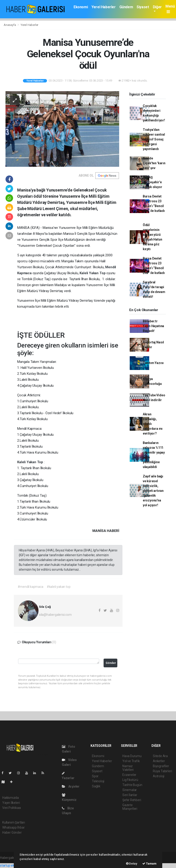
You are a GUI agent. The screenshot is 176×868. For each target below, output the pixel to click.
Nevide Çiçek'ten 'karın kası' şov (154, 163)
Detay (132, 864)
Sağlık (96, 786)
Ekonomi (81, 7)
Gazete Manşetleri (130, 807)
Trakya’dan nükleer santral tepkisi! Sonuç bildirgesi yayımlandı (154, 139)
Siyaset (143, 7)
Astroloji (159, 776)
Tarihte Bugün (132, 785)
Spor (95, 776)
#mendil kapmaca (30, 587)
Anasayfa (10, 25)
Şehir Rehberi (132, 800)
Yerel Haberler (103, 7)
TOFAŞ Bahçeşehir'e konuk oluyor (153, 182)
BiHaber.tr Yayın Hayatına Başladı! (153, 326)
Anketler (159, 761)
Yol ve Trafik (131, 761)
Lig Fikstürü (130, 780)
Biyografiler (161, 766)
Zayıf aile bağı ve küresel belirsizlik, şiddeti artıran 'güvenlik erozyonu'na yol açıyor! (153, 491)
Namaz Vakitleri (128, 768)
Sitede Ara (160, 756)
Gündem (126, 7)
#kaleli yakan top (59, 587)
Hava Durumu (132, 756)
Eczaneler (129, 775)
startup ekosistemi (13, 865)
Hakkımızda (11, 798)
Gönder (111, 663)
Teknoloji (98, 781)
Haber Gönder (12, 832)
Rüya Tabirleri (162, 771)
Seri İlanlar (130, 795)
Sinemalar (130, 790)
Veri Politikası (12, 808)
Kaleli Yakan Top (93, 273)
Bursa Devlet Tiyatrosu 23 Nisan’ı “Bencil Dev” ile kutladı (154, 206)
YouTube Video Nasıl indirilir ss (154, 400)
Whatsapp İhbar (13, 827)
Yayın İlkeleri (11, 803)
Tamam (149, 864)
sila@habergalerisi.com (55, 615)
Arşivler (71, 786)
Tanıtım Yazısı (153, 363)
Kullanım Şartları (14, 822)
